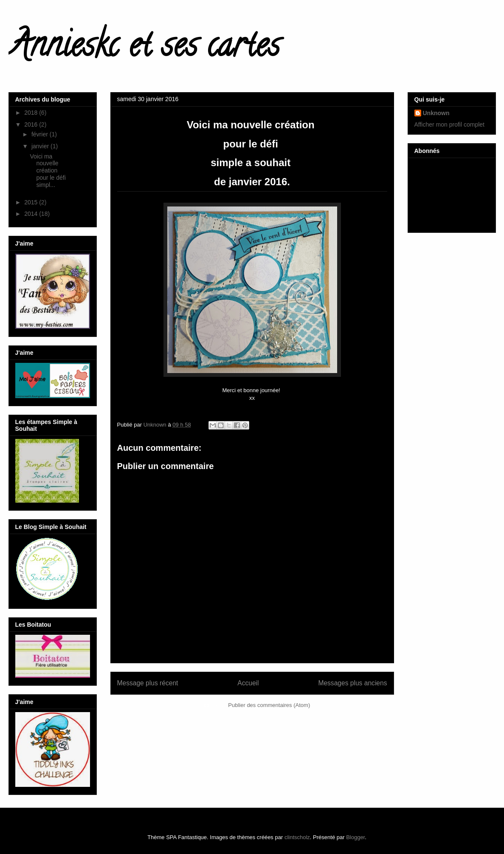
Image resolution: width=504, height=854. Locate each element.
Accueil (248, 683)
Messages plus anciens (352, 683)
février (41, 134)
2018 (32, 113)
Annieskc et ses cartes (144, 48)
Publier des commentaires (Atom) (269, 705)
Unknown (436, 113)
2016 (32, 124)
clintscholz (297, 837)
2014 (32, 214)
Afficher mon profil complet (449, 124)
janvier (41, 146)
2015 (32, 202)
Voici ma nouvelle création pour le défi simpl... (48, 171)
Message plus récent (148, 683)
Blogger (355, 837)
